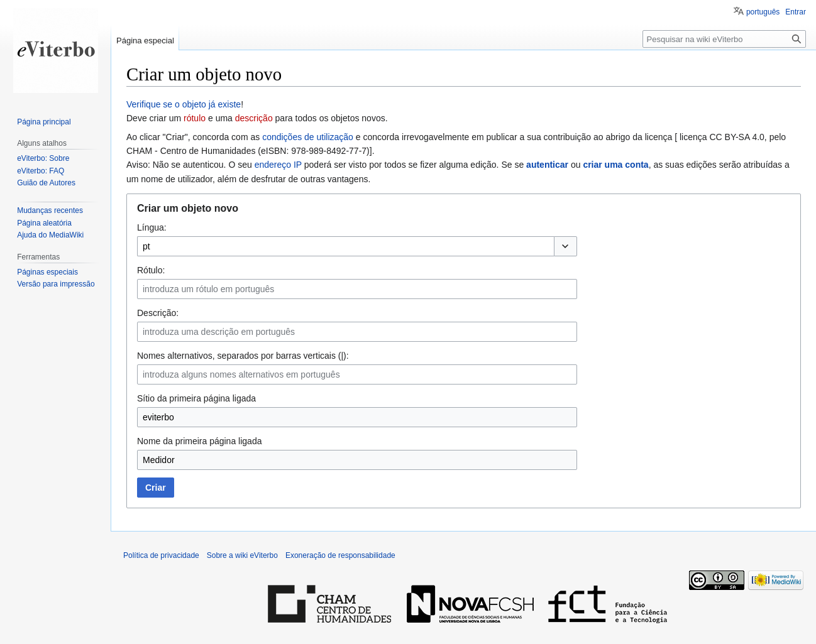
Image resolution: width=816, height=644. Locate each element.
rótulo (195, 118)
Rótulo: (151, 270)
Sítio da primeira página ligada (196, 398)
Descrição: (158, 313)
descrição (254, 118)
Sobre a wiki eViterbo (242, 555)
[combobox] (345, 246)
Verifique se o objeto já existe (184, 104)
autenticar (547, 165)
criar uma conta (615, 165)
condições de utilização (308, 137)
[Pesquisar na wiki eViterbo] (724, 39)
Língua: (152, 227)
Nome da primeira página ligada (199, 441)
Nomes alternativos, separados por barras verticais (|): (243, 356)
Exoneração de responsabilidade (340, 555)
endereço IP (278, 165)
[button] (565, 246)
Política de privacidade (161, 555)
